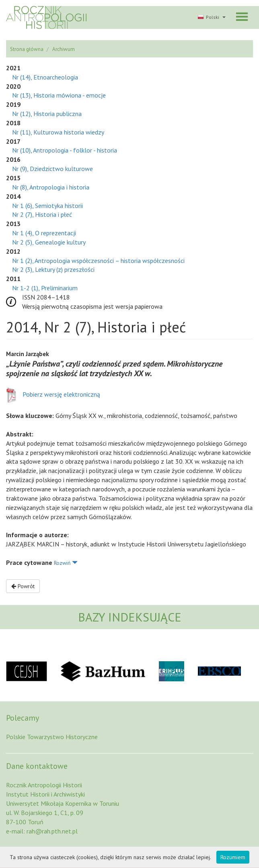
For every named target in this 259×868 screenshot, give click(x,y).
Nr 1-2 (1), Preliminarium (45, 288)
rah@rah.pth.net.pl (52, 831)
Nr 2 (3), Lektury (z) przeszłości (53, 269)
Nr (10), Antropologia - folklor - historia (65, 150)
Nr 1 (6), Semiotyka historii (47, 206)
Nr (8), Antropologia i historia (51, 187)
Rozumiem (233, 857)
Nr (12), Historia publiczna (47, 114)
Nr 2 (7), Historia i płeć (42, 214)
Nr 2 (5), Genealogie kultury (49, 242)
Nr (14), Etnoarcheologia (45, 77)
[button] (211, 18)
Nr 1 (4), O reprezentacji (44, 233)
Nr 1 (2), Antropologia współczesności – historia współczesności (98, 261)
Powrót (23, 586)
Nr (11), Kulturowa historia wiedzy (58, 132)
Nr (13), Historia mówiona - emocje (59, 95)
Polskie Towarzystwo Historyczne (52, 737)
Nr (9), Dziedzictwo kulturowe (52, 169)
